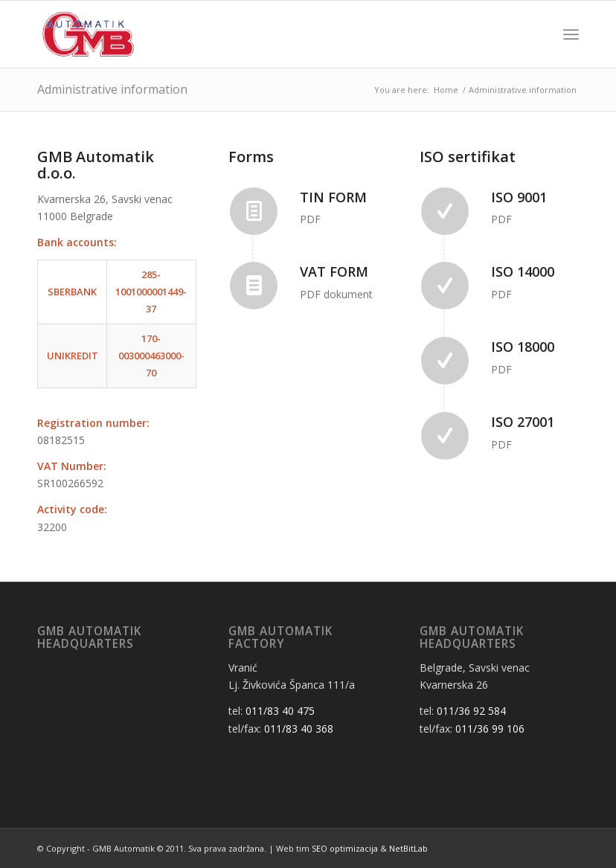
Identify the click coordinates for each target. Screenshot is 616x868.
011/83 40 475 (280, 711)
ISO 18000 (523, 347)
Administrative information (112, 89)
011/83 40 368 (299, 729)
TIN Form (333, 197)
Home (446, 90)
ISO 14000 (523, 271)
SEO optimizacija (345, 848)
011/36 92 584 (471, 711)
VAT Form (334, 271)
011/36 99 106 (490, 729)
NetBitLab (408, 848)
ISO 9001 (519, 197)
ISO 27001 (523, 422)
